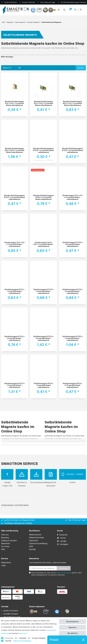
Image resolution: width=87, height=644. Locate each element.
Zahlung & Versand (9, 540)
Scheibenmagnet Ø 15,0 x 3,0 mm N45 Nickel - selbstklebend (43, 338)
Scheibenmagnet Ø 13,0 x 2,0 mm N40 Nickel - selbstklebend (72, 291)
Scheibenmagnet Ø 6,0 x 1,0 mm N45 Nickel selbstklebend (43, 385)
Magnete (10, 22)
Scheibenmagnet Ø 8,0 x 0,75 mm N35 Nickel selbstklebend (72, 385)
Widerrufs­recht (35, 535)
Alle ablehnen (72, 633)
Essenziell (9, 638)
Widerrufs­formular (36, 538)
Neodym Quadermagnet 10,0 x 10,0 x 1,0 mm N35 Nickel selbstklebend (14, 103)
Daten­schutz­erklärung (38, 543)
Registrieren (6, 562)
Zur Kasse (5, 546)
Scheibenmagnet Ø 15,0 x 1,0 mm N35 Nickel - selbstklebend (14, 338)
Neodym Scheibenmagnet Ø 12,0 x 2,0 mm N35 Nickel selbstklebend (14, 197)
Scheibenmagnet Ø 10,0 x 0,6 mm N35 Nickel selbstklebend (72, 244)
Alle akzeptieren (72, 622)
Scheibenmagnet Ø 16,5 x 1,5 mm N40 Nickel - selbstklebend (72, 338)
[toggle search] (64, 10)
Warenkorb (6, 543)
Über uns (5, 535)
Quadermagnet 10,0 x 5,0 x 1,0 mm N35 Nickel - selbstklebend (72, 197)
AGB (31, 546)
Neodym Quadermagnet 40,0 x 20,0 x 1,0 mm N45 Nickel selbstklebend (14, 150)
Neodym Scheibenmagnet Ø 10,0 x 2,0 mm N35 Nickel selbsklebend (72, 150)
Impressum (23, 633)
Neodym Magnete (33, 22)
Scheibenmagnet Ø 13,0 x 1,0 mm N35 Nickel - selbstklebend (43, 291)
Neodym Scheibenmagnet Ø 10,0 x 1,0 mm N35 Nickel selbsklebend (43, 150)
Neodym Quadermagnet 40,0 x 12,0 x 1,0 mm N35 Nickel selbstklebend (72, 103)
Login (3, 565)
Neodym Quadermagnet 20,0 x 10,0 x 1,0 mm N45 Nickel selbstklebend (43, 103)
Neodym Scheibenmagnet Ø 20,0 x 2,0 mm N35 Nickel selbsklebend (43, 197)
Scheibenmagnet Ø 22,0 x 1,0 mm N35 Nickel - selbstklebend (14, 385)
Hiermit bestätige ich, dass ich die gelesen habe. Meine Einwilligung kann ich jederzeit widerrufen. (57, 574)
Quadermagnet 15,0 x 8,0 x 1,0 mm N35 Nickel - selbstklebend (14, 244)
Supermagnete (20, 22)
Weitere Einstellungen (22, 641)
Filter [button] (81, 68)
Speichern (72, 627)
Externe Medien (39, 638)
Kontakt (33, 549)
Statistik (23, 638)
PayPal (8, 641)
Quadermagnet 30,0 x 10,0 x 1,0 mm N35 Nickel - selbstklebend (43, 244)
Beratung (5, 538)
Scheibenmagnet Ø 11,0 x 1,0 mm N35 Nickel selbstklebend (14, 291)
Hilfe (3, 549)
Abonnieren (64, 568)
